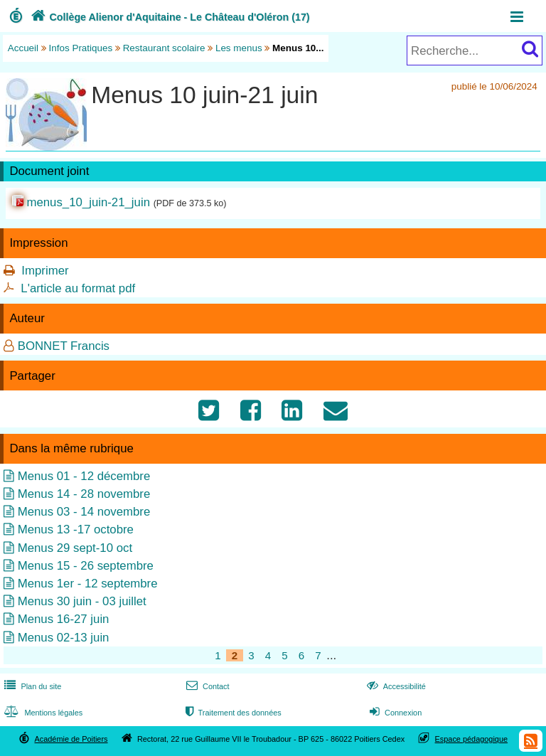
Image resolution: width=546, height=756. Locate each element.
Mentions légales (42, 713)
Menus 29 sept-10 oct (75, 548)
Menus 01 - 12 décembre (84, 476)
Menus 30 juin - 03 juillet (82, 601)
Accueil (23, 48)
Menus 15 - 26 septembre (86, 566)
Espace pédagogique (472, 739)
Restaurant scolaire (164, 48)
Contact (207, 686)
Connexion (394, 713)
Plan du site (31, 686)
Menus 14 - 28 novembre (84, 494)
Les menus (239, 48)
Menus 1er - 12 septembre (88, 584)
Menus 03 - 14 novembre (84, 512)
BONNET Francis (64, 346)
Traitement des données (232, 713)
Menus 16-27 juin (64, 619)
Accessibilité (395, 686)
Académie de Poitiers (71, 739)
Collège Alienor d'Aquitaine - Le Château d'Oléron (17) (169, 17)
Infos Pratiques (81, 48)
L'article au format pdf (78, 288)
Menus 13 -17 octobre (76, 529)
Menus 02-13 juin (64, 638)
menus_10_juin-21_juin (88, 202)
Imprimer (45, 271)
